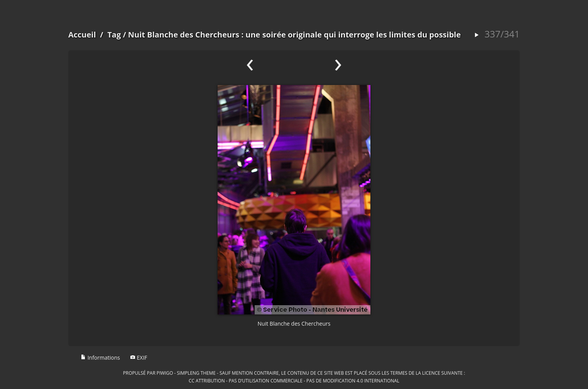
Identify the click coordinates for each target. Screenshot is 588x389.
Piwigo (165, 373)
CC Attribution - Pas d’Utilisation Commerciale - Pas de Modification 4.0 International (294, 381)
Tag (114, 35)
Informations (100, 358)
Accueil (82, 35)
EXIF (139, 358)
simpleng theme (196, 373)
